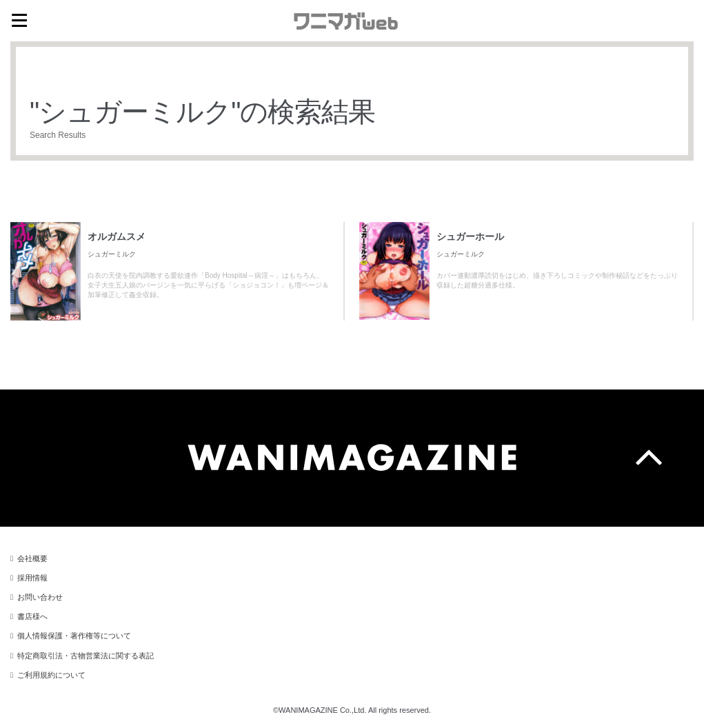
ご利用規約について (51, 675)
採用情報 (32, 578)
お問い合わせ (40, 597)
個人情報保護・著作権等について (74, 636)
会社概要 (32, 558)
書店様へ (32, 616)
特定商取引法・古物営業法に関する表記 (86, 656)
